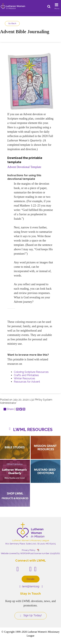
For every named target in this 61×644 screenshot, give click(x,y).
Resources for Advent (27, 382)
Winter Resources (24, 378)
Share (9, 409)
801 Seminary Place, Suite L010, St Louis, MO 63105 (30, 544)
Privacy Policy (29, 550)
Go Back (12, 23)
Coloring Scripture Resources (31, 372)
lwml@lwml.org (29, 586)
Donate (31, 579)
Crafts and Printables (26, 375)
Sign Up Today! (31, 615)
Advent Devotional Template (24, 167)
